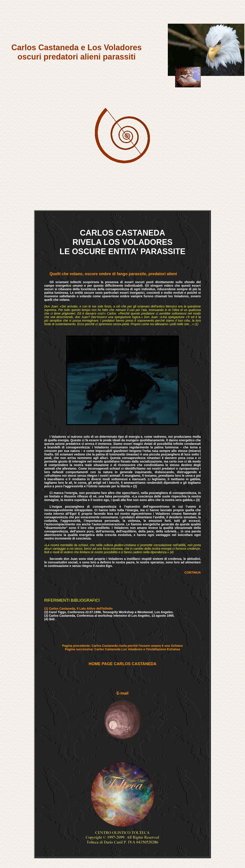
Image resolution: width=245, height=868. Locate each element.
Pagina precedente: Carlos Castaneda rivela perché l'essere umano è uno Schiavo (122, 646)
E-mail (122, 693)
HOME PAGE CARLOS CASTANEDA (122, 664)
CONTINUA (193, 572)
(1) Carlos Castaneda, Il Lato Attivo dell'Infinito (78, 609)
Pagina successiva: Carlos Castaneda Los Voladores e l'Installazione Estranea (123, 649)
